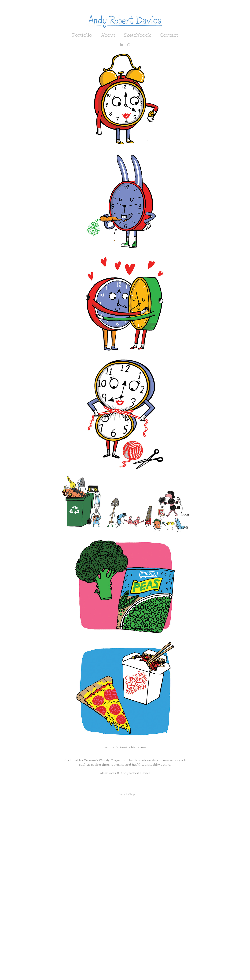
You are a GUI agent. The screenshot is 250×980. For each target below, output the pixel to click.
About (108, 35)
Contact (169, 35)
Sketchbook (137, 35)
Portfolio (82, 35)
